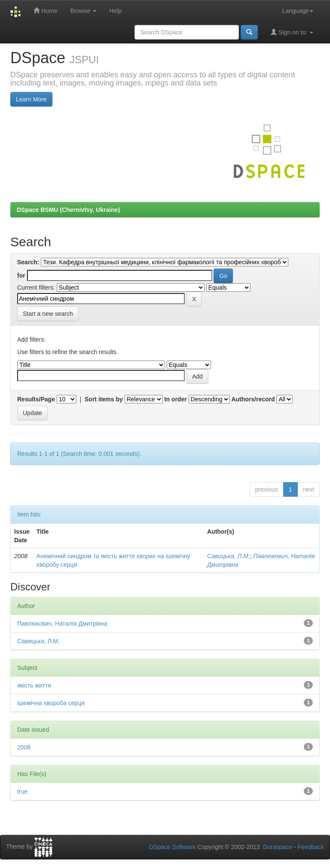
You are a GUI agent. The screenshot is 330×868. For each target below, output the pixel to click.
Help (115, 11)
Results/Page (36, 399)
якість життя (34, 685)
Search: (28, 262)
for (21, 275)
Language (298, 11)
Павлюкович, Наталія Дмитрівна (62, 623)
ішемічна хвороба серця (51, 703)
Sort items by (104, 399)
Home (45, 11)
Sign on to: (292, 32)
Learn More (31, 99)
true (22, 792)
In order (176, 399)
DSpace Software (173, 847)
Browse (84, 11)
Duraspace (278, 847)
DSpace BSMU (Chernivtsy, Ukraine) (68, 210)
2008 (24, 747)
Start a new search (48, 314)
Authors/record (253, 399)
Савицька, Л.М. (229, 556)
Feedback (311, 847)
